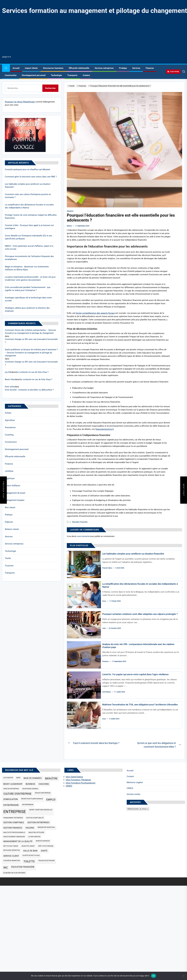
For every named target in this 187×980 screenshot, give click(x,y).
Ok (154, 976)
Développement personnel (34, 75)
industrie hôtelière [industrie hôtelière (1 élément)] (36, 832)
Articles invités (133, 794)
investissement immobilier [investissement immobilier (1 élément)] (14, 837)
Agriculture (10, 420)
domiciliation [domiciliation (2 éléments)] (11, 799)
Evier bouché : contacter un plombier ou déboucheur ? (29, 390)
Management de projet (15, 493)
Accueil (16, 68)
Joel (104, 631)
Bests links (10, 379)
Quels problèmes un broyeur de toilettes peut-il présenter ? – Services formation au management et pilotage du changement (31, 353)
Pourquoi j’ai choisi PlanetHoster (20, 102)
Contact (86, 75)
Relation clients (12, 529)
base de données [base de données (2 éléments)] (33, 778)
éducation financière (80, 522)
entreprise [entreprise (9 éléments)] (15, 812)
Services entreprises (104, 68)
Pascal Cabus (107, 568)
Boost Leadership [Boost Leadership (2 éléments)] (13, 784)
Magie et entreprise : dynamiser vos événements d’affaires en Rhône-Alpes (27, 268)
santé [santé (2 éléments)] (44, 851)
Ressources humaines (53, 68)
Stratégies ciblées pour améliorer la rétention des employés (27, 310)
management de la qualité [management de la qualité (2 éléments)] (18, 841)
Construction (11, 75)
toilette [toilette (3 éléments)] (29, 861)
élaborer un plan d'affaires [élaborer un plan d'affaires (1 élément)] (14, 873)
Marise (69, 226)
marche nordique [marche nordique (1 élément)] (43, 841)
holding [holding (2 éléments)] (30, 828)
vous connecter (83, 536)
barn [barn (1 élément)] (18, 778)
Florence (105, 661)
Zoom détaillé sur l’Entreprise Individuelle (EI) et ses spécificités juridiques (29, 237)
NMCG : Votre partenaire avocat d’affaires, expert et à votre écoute (29, 248)
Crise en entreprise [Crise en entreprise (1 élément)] (11, 789)
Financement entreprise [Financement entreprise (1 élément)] (13, 818)
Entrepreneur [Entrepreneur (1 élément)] (28, 805)
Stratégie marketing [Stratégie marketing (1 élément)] (12, 861)
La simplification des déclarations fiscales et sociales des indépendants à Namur (29, 206)
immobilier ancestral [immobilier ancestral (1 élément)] (46, 827)
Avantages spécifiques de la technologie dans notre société (28, 299)
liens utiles (10, 387)
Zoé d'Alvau (106, 692)
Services (136, 68)
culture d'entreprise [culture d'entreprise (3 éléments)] (17, 794)
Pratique (123, 68)
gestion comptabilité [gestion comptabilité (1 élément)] (35, 818)
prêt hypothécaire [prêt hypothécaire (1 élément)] (46, 846)
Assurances (10, 427)
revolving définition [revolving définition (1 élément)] (12, 850)
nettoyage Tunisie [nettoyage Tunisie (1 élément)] (11, 846)
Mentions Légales (135, 782)
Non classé (10, 507)
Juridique (9, 471)
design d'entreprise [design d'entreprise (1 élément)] (43, 793)
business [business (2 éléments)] (30, 784)
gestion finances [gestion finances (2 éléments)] (13, 828)
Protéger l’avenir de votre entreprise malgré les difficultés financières (31, 217)
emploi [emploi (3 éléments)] (51, 800)
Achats (8, 413)
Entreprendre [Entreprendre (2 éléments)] (11, 805)
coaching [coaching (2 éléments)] (44, 784)
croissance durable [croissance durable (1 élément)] (30, 789)
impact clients (31, 68)
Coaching (9, 435)
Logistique (10, 478)
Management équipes (15, 500)
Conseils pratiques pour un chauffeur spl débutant (27, 169)
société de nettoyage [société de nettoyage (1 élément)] (31, 855)
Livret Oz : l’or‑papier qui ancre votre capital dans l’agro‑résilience (138, 674)
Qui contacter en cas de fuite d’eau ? (32, 372)
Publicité (9, 522)
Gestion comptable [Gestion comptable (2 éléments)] (14, 822)
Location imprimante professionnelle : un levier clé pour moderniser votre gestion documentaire (30, 279)
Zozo (104, 601)
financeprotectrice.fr (105, 429)
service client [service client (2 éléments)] (11, 856)
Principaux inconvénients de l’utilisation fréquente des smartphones (29, 258)
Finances (150, 68)
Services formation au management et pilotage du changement (95, 11)
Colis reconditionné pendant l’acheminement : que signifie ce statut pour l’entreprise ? (28, 289)
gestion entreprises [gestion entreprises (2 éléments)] (38, 822)
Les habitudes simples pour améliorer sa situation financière (135, 554)
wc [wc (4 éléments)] (6, 868)
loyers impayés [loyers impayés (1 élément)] (34, 837)
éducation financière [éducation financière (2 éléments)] (23, 867)
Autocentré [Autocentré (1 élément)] (8, 778)
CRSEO (130, 788)
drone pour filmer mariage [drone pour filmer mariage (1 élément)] (32, 799)
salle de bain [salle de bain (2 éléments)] (30, 851)
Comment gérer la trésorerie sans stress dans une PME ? (31, 177)
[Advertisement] (95, 35)
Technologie (56, 75)
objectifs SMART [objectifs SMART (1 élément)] (28, 846)
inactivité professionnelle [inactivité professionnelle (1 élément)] (14, 832)
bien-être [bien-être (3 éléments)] (51, 779)
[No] (184, 976)
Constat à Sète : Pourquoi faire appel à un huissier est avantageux (29, 227)
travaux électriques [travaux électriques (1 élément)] (46, 861)
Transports (72, 75)
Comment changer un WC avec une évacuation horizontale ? (31, 341)
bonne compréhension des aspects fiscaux (95, 313)
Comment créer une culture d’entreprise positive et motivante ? (28, 196)
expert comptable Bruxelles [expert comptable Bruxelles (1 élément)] (41, 810)
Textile (8, 558)
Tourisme (9, 566)
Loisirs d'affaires (12, 486)
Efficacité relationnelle (79, 68)
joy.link (8, 372)
